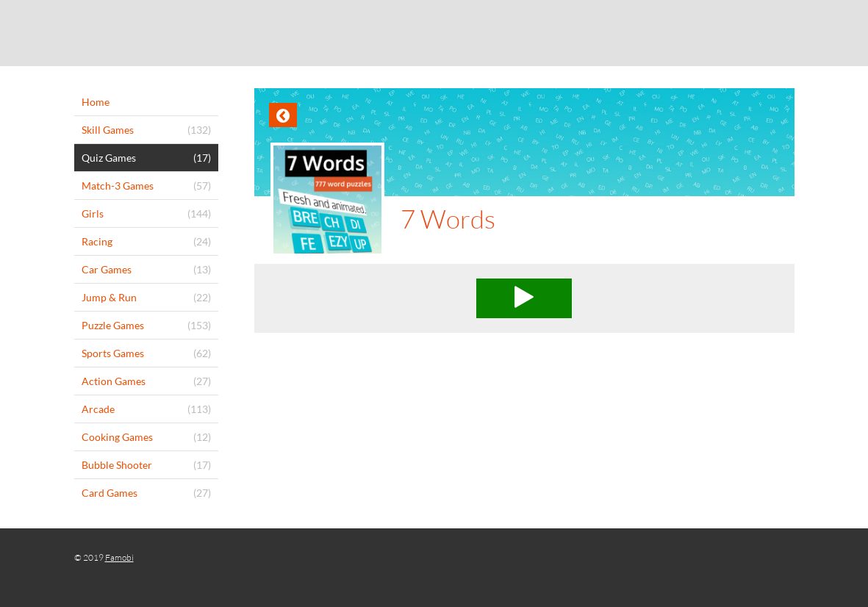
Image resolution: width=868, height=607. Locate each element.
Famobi (119, 557)
